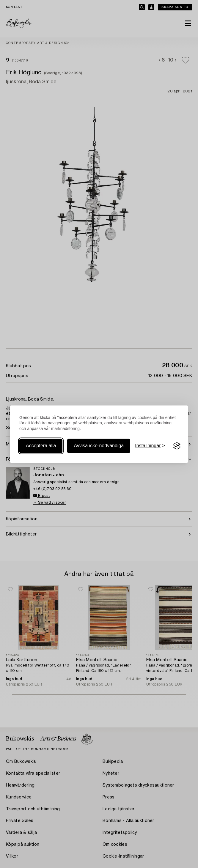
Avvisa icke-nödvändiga (99, 446)
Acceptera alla (41, 446)
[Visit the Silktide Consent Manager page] (177, 446)
